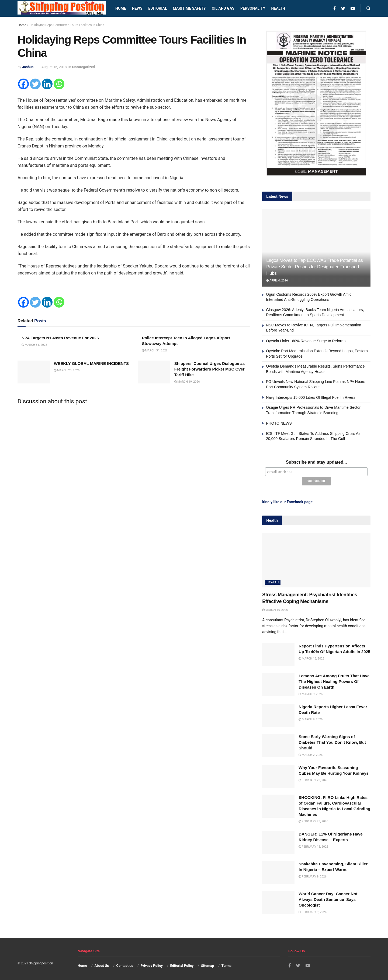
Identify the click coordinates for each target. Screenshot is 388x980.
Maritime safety (189, 8)
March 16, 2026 (275, 609)
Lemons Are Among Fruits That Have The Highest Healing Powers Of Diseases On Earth (334, 681)
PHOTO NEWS (279, 423)
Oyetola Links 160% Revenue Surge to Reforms (306, 341)
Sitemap (207, 965)
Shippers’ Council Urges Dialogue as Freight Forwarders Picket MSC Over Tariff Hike (210, 369)
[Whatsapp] (59, 84)
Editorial (157, 8)
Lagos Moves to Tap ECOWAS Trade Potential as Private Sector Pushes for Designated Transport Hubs (314, 267)
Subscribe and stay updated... (316, 462)
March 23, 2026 (67, 370)
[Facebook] (23, 84)
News (137, 8)
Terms (226, 965)
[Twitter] (35, 84)
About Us (102, 965)
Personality (253, 8)
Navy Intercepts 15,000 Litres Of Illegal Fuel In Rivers (311, 397)
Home (121, 8)
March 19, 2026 (187, 382)
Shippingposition (41, 963)
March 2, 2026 (311, 754)
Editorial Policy (182, 965)
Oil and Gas (223, 8)
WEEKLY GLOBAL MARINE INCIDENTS (91, 363)
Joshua (28, 67)
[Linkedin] (47, 84)
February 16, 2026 (313, 846)
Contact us (125, 965)
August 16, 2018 (54, 67)
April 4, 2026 (277, 281)
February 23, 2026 (313, 779)
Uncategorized (83, 67)
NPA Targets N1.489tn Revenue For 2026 (60, 338)
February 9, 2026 (313, 876)
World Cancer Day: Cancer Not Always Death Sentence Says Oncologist (328, 899)
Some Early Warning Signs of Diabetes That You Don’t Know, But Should (332, 741)
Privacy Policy (152, 965)
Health (278, 8)
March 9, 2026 (311, 693)
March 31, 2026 (34, 345)
